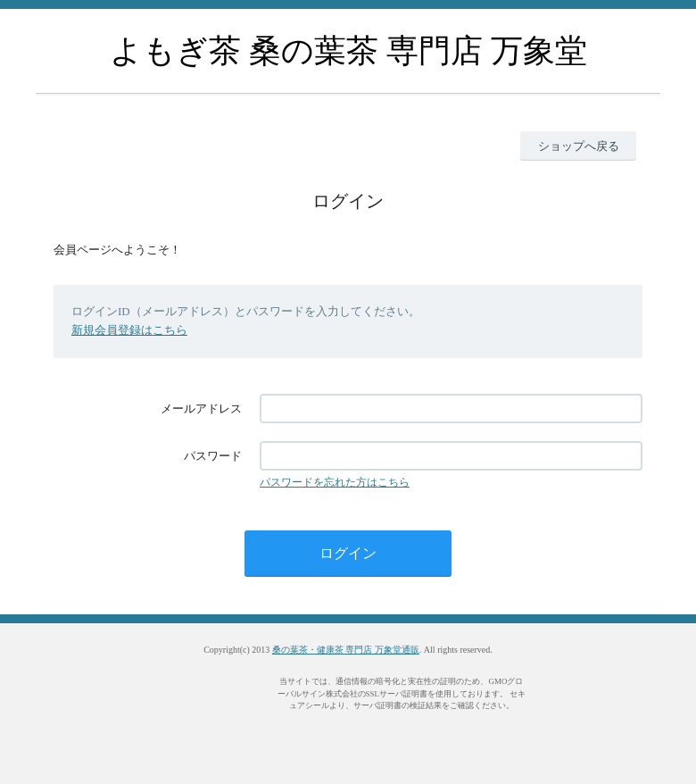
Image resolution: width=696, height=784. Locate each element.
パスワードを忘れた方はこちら (335, 482)
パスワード (213, 456)
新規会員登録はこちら (129, 330)
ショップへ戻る (579, 146)
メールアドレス (201, 409)
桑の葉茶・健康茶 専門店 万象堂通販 (346, 650)
